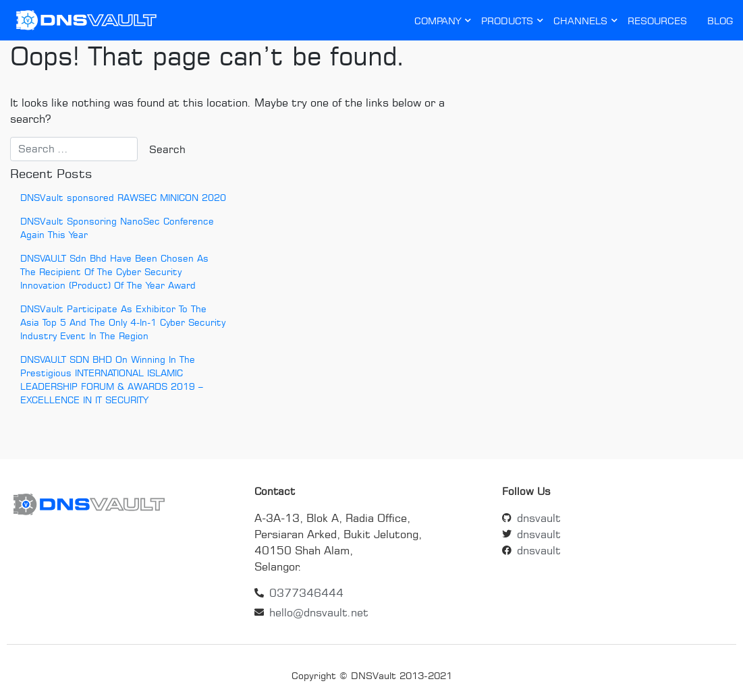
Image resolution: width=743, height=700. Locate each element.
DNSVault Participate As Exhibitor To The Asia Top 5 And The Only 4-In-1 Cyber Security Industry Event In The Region (123, 322)
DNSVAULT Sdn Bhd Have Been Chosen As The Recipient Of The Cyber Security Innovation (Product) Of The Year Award (114, 272)
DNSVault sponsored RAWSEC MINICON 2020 (123, 198)
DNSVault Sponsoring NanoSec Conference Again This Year (117, 228)
